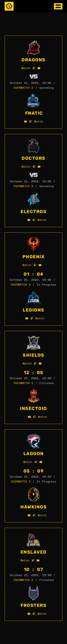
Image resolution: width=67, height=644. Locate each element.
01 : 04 (33, 274)
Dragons (33, 60)
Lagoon (34, 454)
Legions (33, 310)
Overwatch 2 (23, 88)
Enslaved (34, 552)
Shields (33, 355)
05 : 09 (34, 471)
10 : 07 (34, 569)
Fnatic (34, 113)
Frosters (33, 605)
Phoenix (34, 257)
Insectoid (33, 408)
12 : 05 (33, 373)
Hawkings (33, 507)
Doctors (33, 158)
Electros (33, 212)
